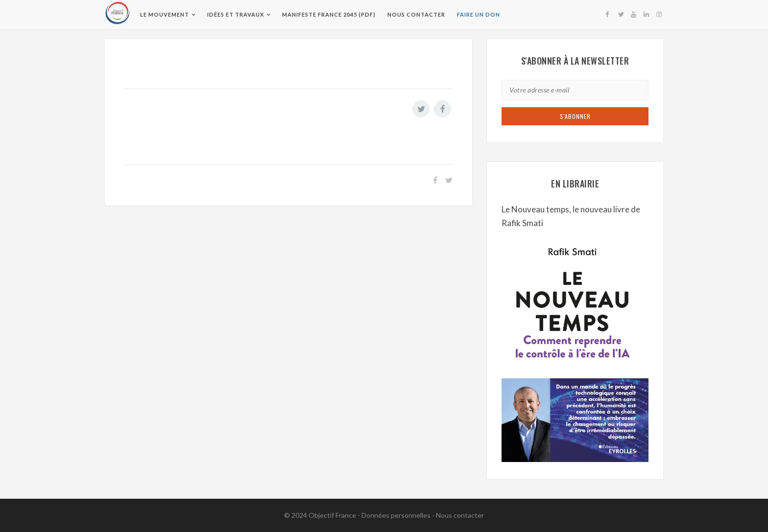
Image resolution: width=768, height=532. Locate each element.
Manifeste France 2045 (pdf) (329, 14)
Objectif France (332, 515)
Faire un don (479, 14)
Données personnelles (396, 515)
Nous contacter (416, 14)
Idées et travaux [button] (236, 14)
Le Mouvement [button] (165, 14)
